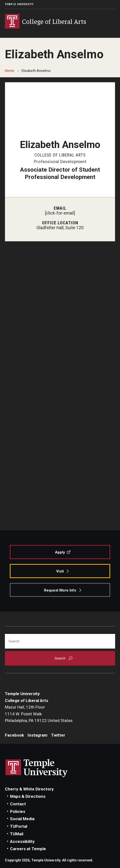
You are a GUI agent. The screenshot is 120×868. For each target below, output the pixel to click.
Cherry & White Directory (29, 789)
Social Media (22, 819)
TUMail (17, 834)
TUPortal (19, 826)
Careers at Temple (28, 849)
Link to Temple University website (37, 768)
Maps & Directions (28, 796)
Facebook (14, 735)
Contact (18, 804)
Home (10, 71)
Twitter (58, 735)
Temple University (19, 4)
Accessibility (22, 841)
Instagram (38, 735)
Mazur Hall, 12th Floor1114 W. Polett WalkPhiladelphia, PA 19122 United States (39, 714)
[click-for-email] (60, 213)
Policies (18, 811)
